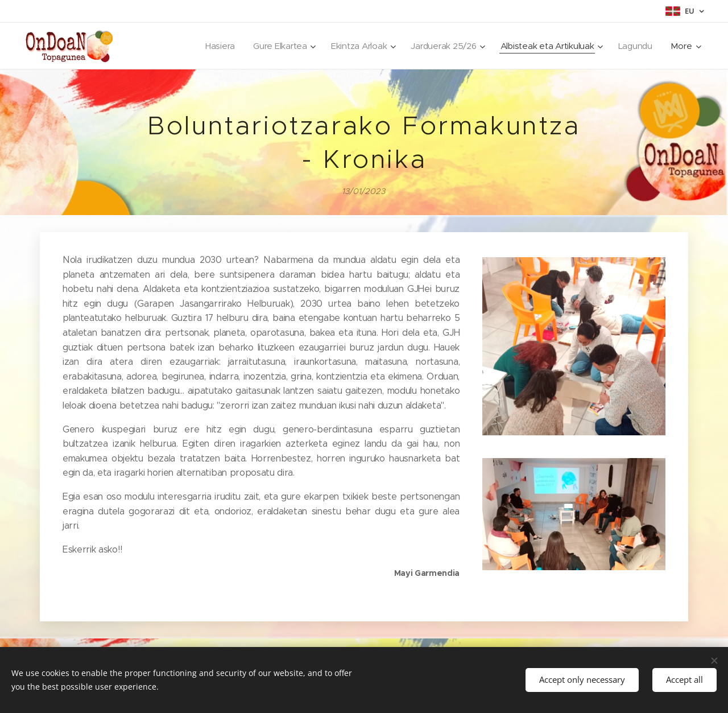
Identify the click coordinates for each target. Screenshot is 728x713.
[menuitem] (212, 46)
